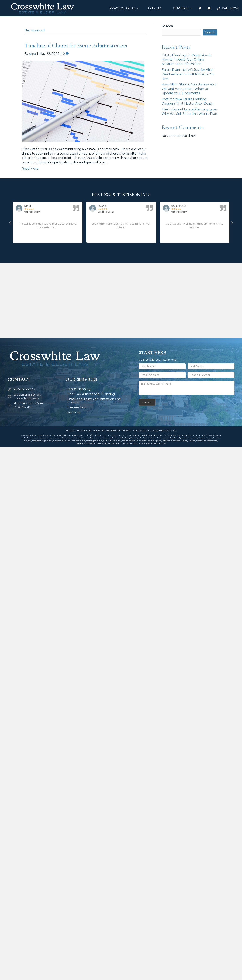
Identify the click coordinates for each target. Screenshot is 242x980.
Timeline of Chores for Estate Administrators (76, 46)
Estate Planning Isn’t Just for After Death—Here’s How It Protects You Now (188, 74)
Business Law (76, 407)
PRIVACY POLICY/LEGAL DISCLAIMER (143, 430)
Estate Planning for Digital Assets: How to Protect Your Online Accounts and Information (187, 60)
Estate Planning (78, 389)
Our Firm (73, 412)
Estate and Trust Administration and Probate (94, 401)
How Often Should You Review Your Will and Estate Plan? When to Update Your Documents (189, 89)
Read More (30, 169)
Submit (147, 402)
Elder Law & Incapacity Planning (91, 394)
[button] (10, 223)
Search (167, 26)
